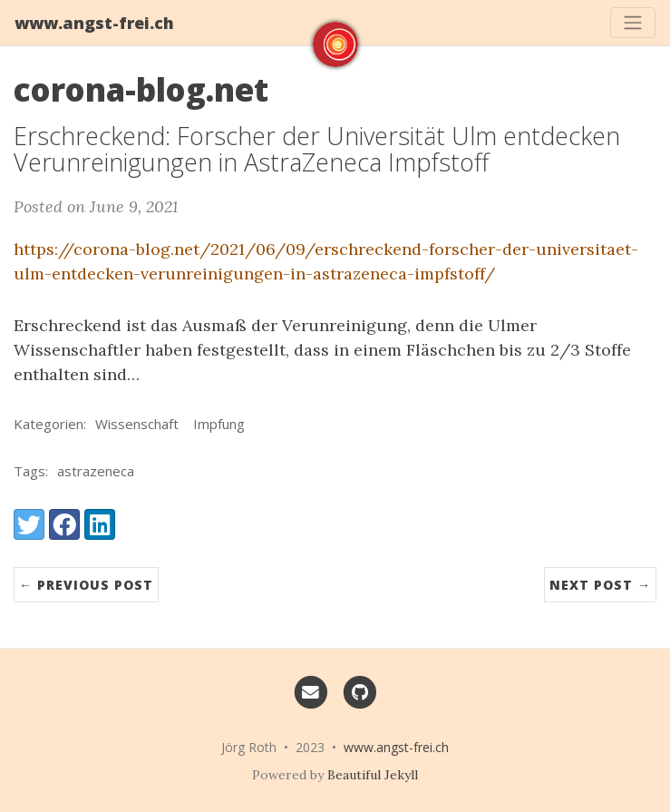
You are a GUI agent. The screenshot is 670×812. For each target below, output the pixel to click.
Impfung (219, 424)
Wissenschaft (137, 424)
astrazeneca (96, 471)
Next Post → (600, 585)
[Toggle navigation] (633, 23)
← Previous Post (86, 585)
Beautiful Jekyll (373, 775)
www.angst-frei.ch (94, 23)
